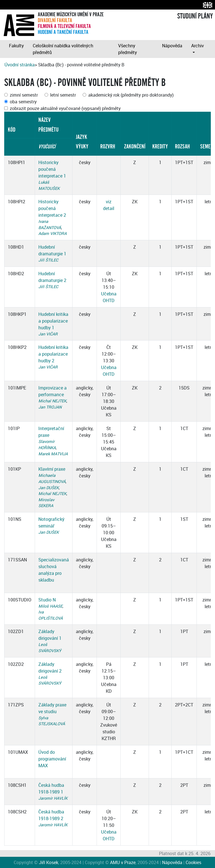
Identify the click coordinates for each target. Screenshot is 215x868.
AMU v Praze (123, 862)
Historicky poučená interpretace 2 (52, 208)
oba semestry (23, 102)
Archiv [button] (198, 46)
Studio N (47, 600)
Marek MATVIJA (53, 454)
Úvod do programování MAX (52, 759)
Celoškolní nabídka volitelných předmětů (63, 49)
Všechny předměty (128, 49)
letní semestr (63, 95)
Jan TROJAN (50, 407)
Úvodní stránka (20, 65)
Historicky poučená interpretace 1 (52, 169)
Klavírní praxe (52, 469)
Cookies (193, 862)
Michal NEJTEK (52, 401)
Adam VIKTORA (52, 233)
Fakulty (16, 46)
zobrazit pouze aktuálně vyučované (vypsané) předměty (65, 108)
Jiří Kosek (49, 862)
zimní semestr (24, 95)
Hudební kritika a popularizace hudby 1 (53, 321)
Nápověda (172, 46)
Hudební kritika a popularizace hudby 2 (53, 354)
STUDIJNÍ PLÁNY (195, 16)
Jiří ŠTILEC (48, 260)
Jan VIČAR (48, 334)
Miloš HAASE (50, 606)
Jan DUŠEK (49, 488)
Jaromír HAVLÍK (53, 798)
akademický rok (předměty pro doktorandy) (131, 95)
